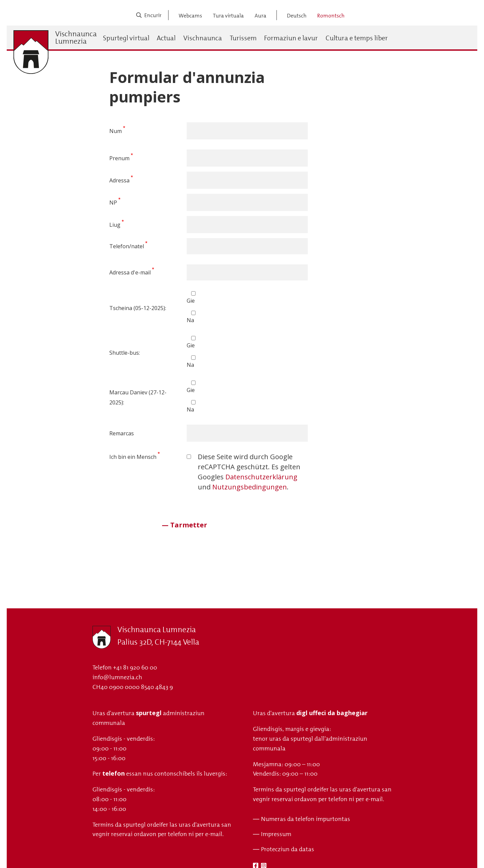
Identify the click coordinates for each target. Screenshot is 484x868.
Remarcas (122, 433)
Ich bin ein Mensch (133, 457)
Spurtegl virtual (126, 38)
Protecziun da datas (288, 849)
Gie (191, 301)
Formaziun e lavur (291, 38)
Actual (166, 38)
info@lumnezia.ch (117, 677)
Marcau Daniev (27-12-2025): (138, 397)
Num (116, 131)
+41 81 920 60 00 (135, 667)
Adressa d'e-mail (130, 272)
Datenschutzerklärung (261, 477)
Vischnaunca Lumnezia (76, 38)
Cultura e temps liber (357, 38)
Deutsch (297, 16)
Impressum (276, 834)
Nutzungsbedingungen (250, 487)
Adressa (119, 180)
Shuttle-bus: (125, 353)
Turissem (243, 38)
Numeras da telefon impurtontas (306, 819)
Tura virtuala (228, 16)
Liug (115, 225)
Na (190, 320)
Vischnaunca (203, 38)
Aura (260, 16)
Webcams (190, 16)
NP (113, 203)
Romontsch (331, 16)
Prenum (119, 158)
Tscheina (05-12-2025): (138, 308)
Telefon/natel (127, 246)
